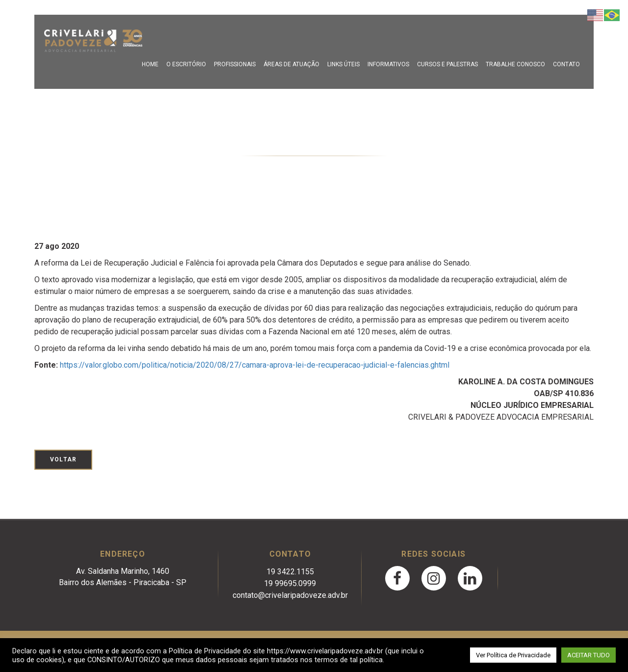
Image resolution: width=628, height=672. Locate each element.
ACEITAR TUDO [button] (589, 655)
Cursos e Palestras (447, 64)
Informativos (388, 64)
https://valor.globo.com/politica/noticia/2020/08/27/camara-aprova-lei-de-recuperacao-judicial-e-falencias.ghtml (255, 365)
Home (150, 64)
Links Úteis (343, 64)
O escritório (186, 64)
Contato (566, 64)
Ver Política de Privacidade (513, 655)
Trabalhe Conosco (515, 64)
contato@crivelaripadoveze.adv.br (290, 595)
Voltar (63, 459)
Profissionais (235, 64)
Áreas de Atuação (291, 64)
